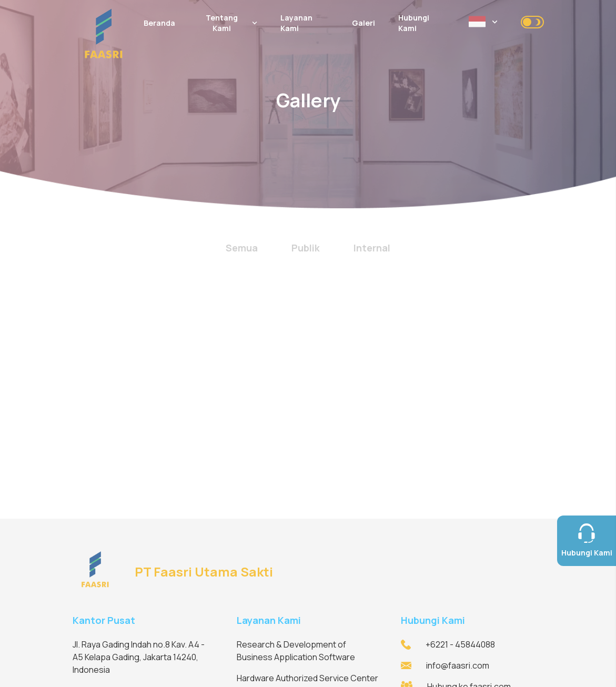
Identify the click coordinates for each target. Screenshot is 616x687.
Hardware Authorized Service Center (307, 678)
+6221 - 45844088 (460, 644)
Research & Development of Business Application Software (296, 651)
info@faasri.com (458, 665)
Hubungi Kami (414, 23)
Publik (306, 248)
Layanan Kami (296, 23)
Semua (242, 248)
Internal (372, 248)
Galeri (363, 23)
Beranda (159, 23)
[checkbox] (532, 22)
